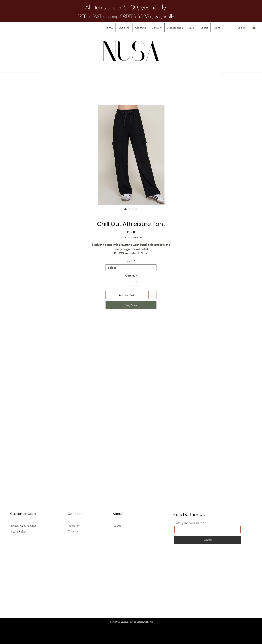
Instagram (74, 526)
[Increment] (137, 282)
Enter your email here (188, 523)
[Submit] (208, 540)
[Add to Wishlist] (152, 295)
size (131, 261)
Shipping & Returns (24, 526)
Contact (73, 531)
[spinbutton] (131, 282)
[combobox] (131, 268)
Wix (151, 622)
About (117, 526)
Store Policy (19, 532)
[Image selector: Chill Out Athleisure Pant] (126, 209)
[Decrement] (125, 282)
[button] (254, 27)
